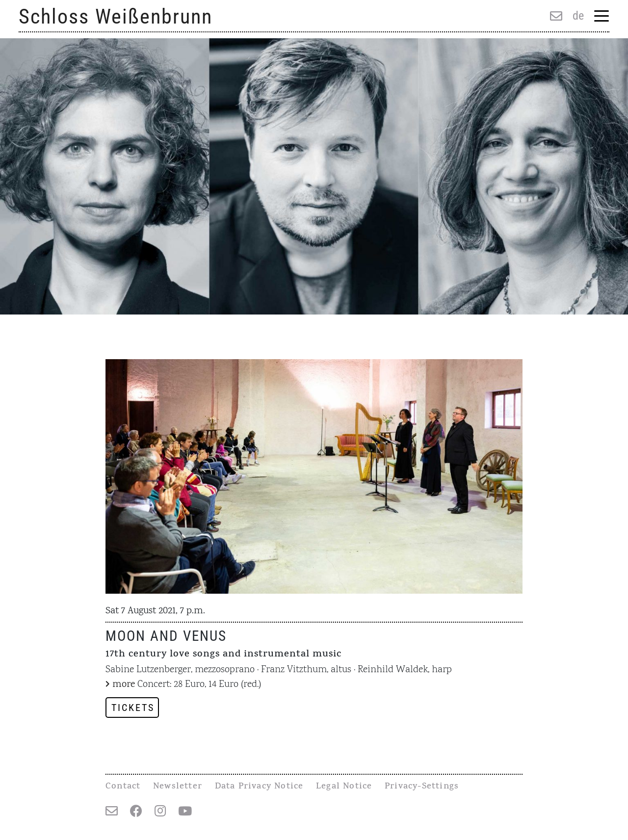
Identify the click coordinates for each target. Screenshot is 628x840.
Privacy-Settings (422, 787)
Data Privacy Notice (259, 787)
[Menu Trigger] (601, 17)
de (578, 16)
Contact (123, 787)
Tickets (133, 708)
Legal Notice (344, 787)
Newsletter (178, 787)
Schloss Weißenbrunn (116, 16)
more (124, 685)
